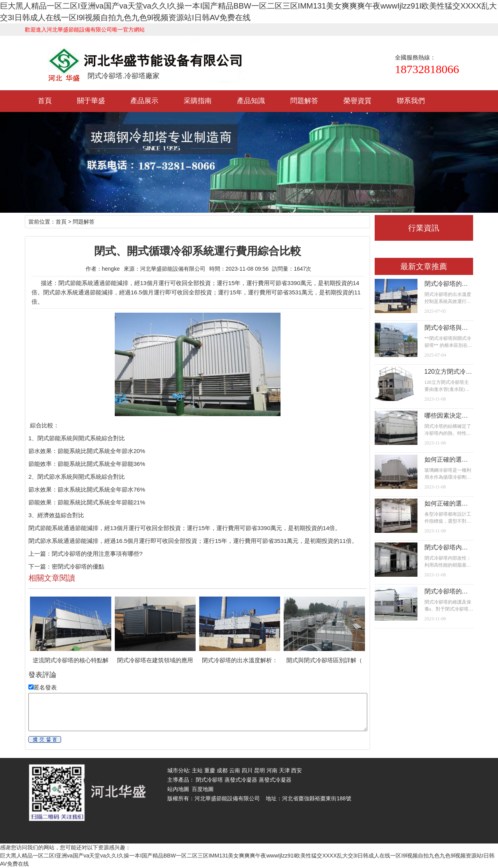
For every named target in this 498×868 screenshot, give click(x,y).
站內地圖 (178, 789)
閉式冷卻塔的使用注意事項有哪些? (97, 554)
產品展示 (144, 101)
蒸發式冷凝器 (241, 780)
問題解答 (304, 101)
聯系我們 (411, 101)
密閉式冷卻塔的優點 (78, 566)
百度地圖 (203, 789)
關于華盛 (91, 101)
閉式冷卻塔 (209, 780)
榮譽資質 (358, 101)
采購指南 (198, 101)
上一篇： (40, 554)
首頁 (45, 101)
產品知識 (251, 101)
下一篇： (40, 566)
